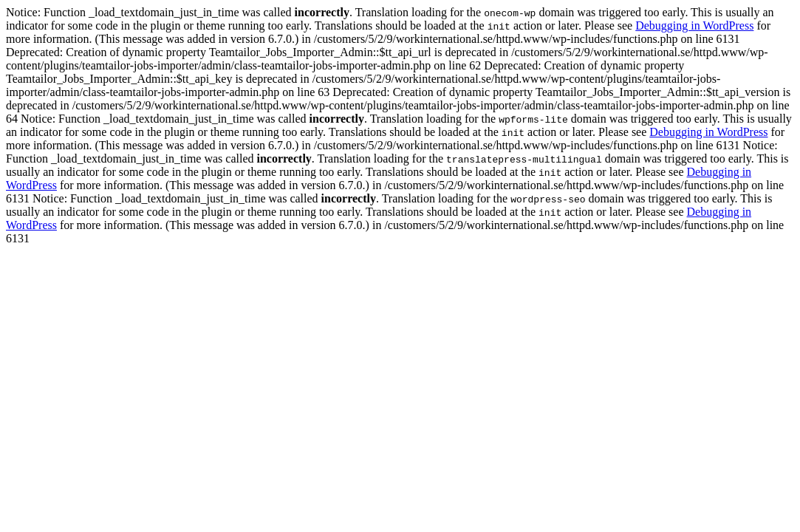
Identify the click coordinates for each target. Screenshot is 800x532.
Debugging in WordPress (694, 25)
